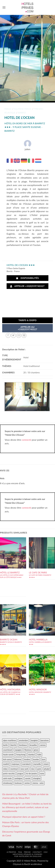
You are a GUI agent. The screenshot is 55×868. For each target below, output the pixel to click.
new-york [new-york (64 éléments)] (24, 769)
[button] (4, 7)
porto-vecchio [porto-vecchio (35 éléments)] (9, 774)
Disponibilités (27, 278)
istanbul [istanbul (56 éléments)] (31, 755)
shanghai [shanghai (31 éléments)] (37, 778)
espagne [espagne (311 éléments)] (18, 750)
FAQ (20, 852)
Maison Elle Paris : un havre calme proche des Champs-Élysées (26, 824)
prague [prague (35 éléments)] (20, 774)
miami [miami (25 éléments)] (46, 764)
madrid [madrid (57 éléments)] (6, 764)
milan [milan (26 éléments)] (5, 769)
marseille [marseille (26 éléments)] (37, 764)
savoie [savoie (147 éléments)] (28, 778)
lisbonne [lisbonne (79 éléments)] (18, 759)
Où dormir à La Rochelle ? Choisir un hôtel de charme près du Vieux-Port (25, 796)
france (8, 109)
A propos (11, 852)
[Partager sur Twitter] (13, 335)
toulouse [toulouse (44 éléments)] (18, 783)
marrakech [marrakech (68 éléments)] (26, 764)
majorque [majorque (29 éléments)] (15, 764)
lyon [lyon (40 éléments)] (44, 759)
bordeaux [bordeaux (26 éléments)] (23, 745)
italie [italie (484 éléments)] (39, 755)
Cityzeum (17, 864)
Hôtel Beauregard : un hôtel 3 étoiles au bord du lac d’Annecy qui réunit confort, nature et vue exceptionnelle (27, 807)
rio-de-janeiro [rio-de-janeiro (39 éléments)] (31, 774)
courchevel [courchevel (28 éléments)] (8, 750)
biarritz (22, 113)
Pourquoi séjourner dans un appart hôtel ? (24, 817)
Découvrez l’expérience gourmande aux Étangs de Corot (26, 833)
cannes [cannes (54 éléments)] (43, 745)
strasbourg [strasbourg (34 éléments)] (7, 783)
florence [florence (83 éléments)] (28, 750)
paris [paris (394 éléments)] (39, 769)
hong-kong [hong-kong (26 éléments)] (21, 755)
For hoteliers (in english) (28, 856)
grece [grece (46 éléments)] (36, 750)
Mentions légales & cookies (27, 854)
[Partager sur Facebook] (8, 335)
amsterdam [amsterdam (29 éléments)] (23, 740)
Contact (37, 852)
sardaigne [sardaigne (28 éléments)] (18, 778)
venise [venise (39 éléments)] (27, 783)
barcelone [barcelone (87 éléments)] (45, 740)
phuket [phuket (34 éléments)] (47, 769)
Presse (27, 852)
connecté (26, 440)
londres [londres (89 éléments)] (27, 759)
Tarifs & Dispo (27, 320)
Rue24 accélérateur (33, 864)
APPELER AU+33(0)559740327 (27, 328)
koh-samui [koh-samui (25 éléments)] (7, 759)
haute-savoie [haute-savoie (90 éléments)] (8, 755)
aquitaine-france (23, 109)
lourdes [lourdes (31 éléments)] (36, 759)
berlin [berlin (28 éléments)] (5, 745)
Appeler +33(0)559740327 (27, 286)
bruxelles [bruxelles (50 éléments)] (33, 745)
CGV (46, 852)
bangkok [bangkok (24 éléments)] (34, 740)
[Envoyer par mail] (19, 335)
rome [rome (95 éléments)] (42, 774)
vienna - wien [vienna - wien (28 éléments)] (38, 783)
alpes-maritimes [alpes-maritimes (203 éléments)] (10, 740)
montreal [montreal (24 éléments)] (14, 769)
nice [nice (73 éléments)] (33, 769)
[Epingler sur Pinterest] (24, 335)
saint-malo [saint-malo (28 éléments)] (7, 778)
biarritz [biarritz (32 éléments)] (13, 745)
